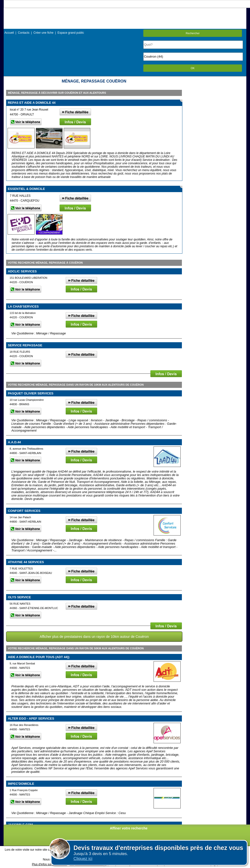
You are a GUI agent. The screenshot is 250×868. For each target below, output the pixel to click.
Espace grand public (71, 33)
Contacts (24, 33)
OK (193, 68)
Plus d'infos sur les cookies (50, 864)
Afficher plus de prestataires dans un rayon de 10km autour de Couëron (94, 637)
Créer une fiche (43, 33)
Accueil (9, 33)
